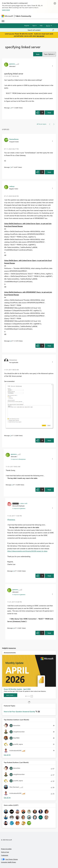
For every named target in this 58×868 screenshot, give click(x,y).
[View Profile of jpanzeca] (12, 64)
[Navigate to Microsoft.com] (7, 16)
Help (41, 25)
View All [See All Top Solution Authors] (7, 755)
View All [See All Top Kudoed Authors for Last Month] (7, 798)
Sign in (34, 25)
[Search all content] (41, 30)
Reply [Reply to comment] (49, 172)
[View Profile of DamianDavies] (14, 139)
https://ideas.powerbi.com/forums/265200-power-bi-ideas (27, 551)
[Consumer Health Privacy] (29, 862)
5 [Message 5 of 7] (13, 571)
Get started (40, 36)
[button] (38, 54)
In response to (18, 459)
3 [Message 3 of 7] (12, 485)
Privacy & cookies (6, 849)
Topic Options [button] (49, 54)
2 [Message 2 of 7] (10, 435)
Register (27, 25)
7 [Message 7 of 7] (10, 167)
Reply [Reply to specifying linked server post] (49, 113)
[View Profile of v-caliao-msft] (23, 503)
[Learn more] (11, 695)
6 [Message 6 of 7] (10, 341)
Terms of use (5, 852)
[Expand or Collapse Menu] (3, 21)
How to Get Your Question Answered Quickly (20, 712)
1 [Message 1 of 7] (10, 108)
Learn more (6, 10)
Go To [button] (48, 26)
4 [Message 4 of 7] (13, 628)
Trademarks (5, 855)
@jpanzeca (11, 520)
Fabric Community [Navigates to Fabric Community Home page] (23, 16)
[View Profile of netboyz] (12, 186)
